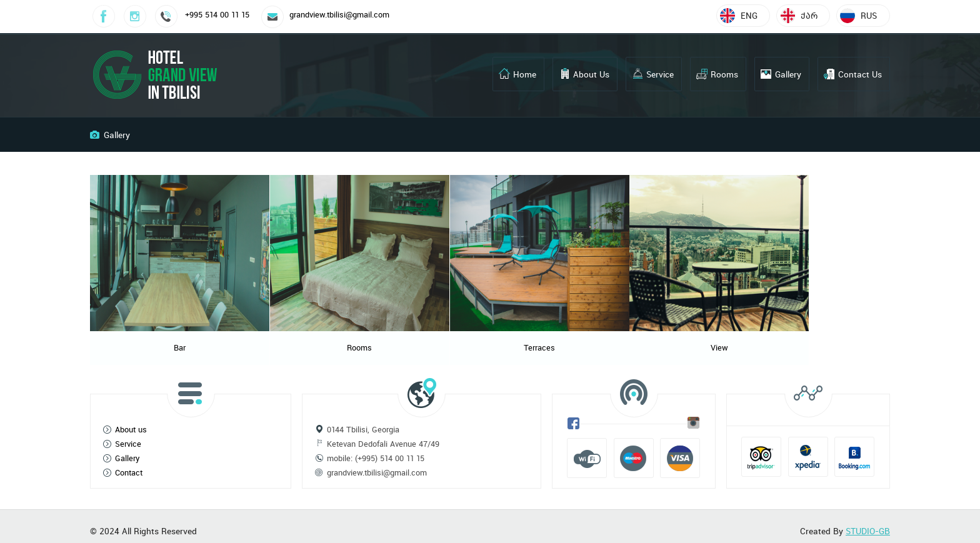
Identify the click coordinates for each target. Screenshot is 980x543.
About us (131, 420)
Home (525, 74)
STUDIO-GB (868, 522)
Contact (129, 463)
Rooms (724, 74)
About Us (591, 74)
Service (660, 74)
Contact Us (860, 74)
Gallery (788, 74)
